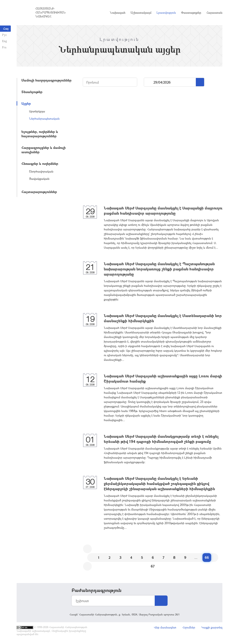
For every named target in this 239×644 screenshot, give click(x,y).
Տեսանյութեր (32, 92)
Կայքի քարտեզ (212, 627)
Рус (4, 35)
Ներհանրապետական (44, 118)
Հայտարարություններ (39, 192)
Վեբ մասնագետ (165, 627)
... (149, 82)
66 (207, 557)
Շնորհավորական (41, 171)
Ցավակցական (39, 179)
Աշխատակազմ (141, 13)
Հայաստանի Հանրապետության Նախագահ (50, 12)
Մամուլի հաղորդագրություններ (46, 80)
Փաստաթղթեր (191, 13)
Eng (4, 41)
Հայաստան (214, 13)
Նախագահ (118, 13)
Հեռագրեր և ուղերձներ (40, 163)
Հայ (6, 29)
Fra (4, 47)
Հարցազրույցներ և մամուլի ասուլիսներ (44, 150)
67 (153, 566)
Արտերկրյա (37, 111)
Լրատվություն (166, 13)
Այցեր (26, 103)
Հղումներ (189, 627)
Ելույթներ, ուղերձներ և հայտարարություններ (40, 134)
